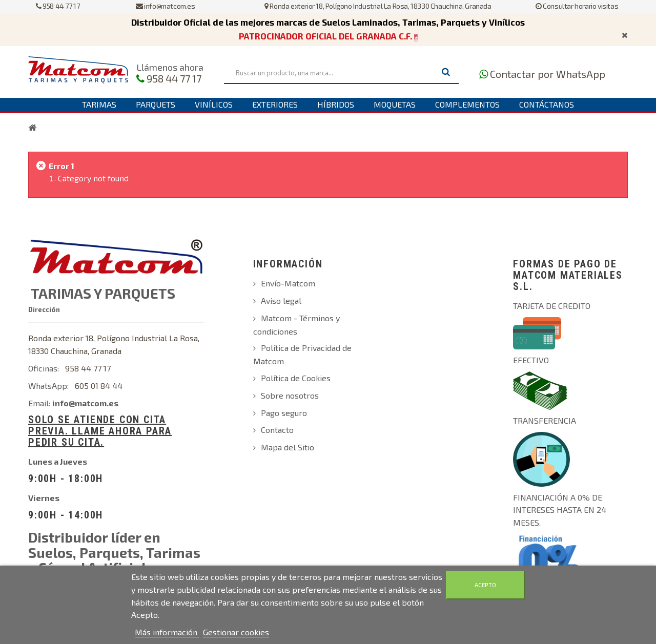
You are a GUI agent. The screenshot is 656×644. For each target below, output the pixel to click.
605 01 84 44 (99, 386)
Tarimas (99, 104)
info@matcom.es (166, 6)
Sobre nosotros (290, 395)
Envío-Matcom (288, 283)
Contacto (277, 430)
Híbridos (336, 104)
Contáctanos (547, 104)
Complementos (467, 104)
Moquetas (395, 104)
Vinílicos (214, 104)
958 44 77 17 (58, 6)
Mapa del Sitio (288, 447)
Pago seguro (284, 413)
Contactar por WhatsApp (548, 74)
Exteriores (275, 104)
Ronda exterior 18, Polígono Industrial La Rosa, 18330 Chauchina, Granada (378, 6)
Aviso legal (281, 300)
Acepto (485, 585)
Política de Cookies (296, 378)
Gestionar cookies (236, 632)
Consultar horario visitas (577, 6)
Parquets (156, 104)
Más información (167, 632)
